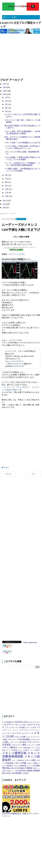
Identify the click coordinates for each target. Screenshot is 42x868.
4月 (6, 108)
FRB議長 (9, 722)
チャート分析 (31, 727)
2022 (5, 204)
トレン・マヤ (18, 730)
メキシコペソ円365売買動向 (19, 739)
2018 (5, 87)
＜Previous (8, 474)
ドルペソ (10, 730)
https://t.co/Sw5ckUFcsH (14, 361)
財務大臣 (13, 768)
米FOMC (23, 771)
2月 (6, 101)
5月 (6, 111)
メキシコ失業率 (24, 750)
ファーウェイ (35, 730)
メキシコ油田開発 (20, 766)
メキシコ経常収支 (24, 748)
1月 (6, 97)
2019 (5, 91)
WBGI (31, 722)
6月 (6, 175)
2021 (5, 201)
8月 (6, 182)
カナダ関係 (23, 725)
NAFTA (19, 722)
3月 (6, 104)
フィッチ (6, 733)
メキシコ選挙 (31, 760)
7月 (6, 179)
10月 (7, 189)
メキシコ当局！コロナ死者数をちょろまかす (22, 143)
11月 (7, 193)
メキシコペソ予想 (33, 745)
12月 (7, 196)
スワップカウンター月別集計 (16, 727)
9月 (6, 186)
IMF (14, 722)
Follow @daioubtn (30, 642)
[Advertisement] (21, 57)
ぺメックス (16, 733)
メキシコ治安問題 (12, 750)
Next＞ (34, 474)
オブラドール (11, 725)
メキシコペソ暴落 (19, 745)
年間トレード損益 (13, 771)
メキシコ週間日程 (15, 753)
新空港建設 (21, 768)
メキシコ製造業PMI (18, 760)
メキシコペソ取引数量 (18, 742)
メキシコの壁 (20, 737)
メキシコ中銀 (20, 763)
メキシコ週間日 (35, 750)
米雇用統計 (8, 773)
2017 (5, 84)
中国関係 (29, 768)
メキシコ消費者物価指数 (21, 755)
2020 (5, 94)
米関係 (30, 771)
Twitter (5, 467)
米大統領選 (17, 773)
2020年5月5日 (19, 366)
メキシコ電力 (33, 763)
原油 (8, 768)
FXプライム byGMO (17, 254)
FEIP (4, 722)
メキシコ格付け (10, 747)
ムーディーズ (28, 733)
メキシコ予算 (31, 766)
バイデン (27, 730)
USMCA (26, 722)
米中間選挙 (25, 773)
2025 (5, 208)
